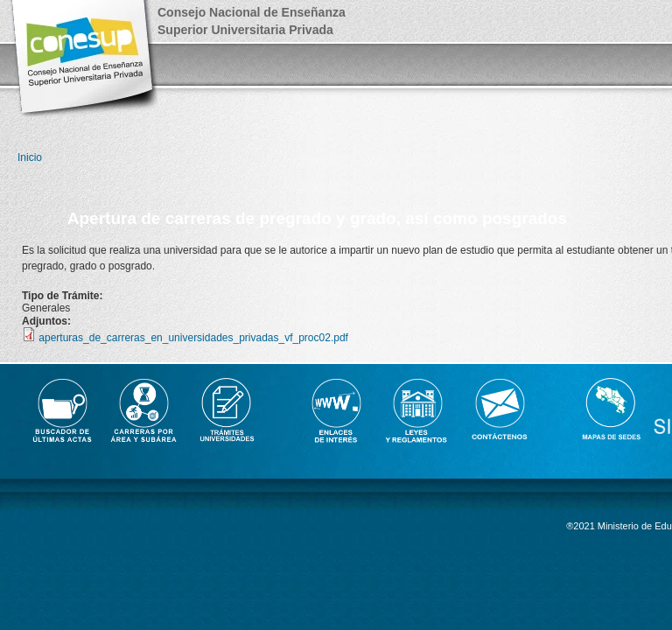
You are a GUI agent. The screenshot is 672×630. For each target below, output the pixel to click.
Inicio (30, 157)
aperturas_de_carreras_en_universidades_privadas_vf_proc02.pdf (193, 338)
